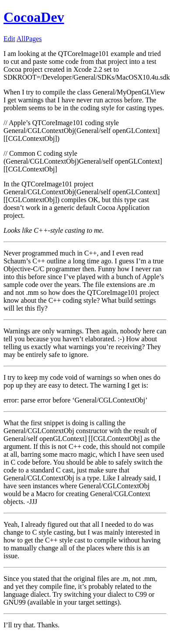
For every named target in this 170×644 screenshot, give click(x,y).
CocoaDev (34, 17)
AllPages (29, 39)
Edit (9, 39)
